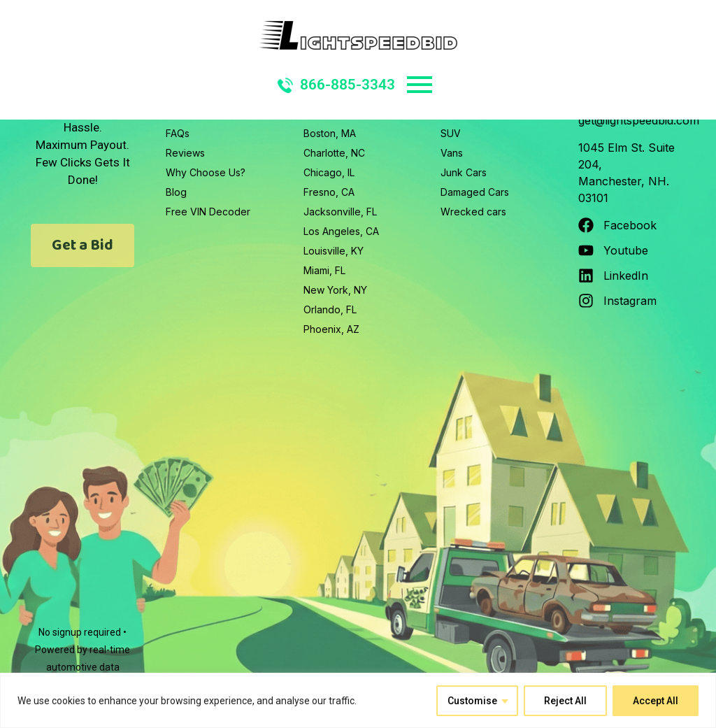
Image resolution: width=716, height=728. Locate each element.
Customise (472, 701)
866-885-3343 (336, 85)
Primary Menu (420, 85)
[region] (358, 700)
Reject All (565, 701)
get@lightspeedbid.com (639, 120)
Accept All (656, 701)
